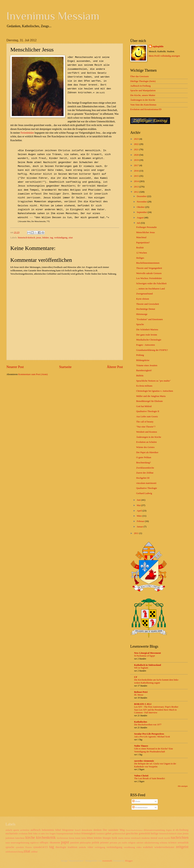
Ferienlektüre (27, 133)
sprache (10, 847)
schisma (163, 843)
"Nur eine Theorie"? (146, 427)
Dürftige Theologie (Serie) (143, 81)
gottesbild (144, 833)
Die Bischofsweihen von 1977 (148, 725)
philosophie (85, 843)
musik (161, 838)
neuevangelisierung (20, 843)
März (139, 516)
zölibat (34, 852)
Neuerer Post (15, 367)
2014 (137, 181)
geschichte (132, 833)
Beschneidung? (143, 463)
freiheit (77, 834)
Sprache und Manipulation (143, 90)
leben (90, 838)
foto (47, 834)
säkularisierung (152, 843)
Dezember (142, 196)
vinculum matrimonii (146, 483)
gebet (108, 833)
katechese (20, 838)
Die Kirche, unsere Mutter (143, 95)
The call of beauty (145, 422)
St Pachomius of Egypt (144, 656)
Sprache (140, 324)
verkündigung (61, 238)
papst (65, 842)
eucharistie (12, 833)
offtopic (44, 842)
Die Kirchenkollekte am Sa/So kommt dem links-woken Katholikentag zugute (156, 681)
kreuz (72, 838)
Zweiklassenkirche (145, 468)
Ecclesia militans (144, 386)
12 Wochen (142, 253)
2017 (137, 165)
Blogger (129, 861)
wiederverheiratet (164, 847)
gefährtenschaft (119, 834)
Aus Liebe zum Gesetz (147, 417)
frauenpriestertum (65, 834)
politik (96, 842)
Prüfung (140, 355)
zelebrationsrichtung (14, 852)
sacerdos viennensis (144, 761)
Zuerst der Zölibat (145, 473)
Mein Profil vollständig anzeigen (164, 56)
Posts (136, 801)
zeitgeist (182, 847)
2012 (137, 192)
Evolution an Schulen (146, 442)
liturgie (107, 838)
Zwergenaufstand (144, 294)
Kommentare (140, 807)
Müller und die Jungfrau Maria (151, 396)
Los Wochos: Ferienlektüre (149, 278)
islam (180, 834)
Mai (139, 505)
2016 (137, 171)
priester (104, 842)
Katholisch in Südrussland (148, 665)
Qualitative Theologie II (148, 411)
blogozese (68, 830)
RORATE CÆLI (143, 704)
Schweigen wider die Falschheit (151, 283)
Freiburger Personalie (146, 227)
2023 (137, 139)
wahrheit (148, 847)
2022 (137, 144)
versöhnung (129, 847)
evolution (23, 834)
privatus (114, 843)
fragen (53, 834)
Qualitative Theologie (147, 488)
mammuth (107, 861)
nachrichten (180, 837)
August (140, 218)
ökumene (55, 842)
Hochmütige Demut (146, 309)
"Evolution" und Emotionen (149, 319)
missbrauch (136, 838)
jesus (39, 238)
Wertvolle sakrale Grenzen (149, 273)
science (172, 842)
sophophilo (158, 46)
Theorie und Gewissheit (148, 304)
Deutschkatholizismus (134, 830)
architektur (25, 830)
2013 (137, 187)
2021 (137, 150)
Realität (140, 248)
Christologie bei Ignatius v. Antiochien (155, 391)
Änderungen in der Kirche (143, 100)
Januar (140, 527)
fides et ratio (39, 834)
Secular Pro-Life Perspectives (149, 734)
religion (132, 843)
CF (136, 677)
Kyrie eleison (143, 299)
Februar (141, 521)
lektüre (46, 238)
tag (52, 238)
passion (75, 842)
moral (154, 838)
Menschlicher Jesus (145, 232)
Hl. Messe (139, 695)
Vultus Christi (141, 776)
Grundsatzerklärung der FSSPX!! (152, 350)
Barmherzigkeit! (144, 370)
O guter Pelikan (144, 457)
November (142, 202)
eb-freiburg (182, 830)
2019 (137, 160)
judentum (10, 838)
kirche (30, 837)
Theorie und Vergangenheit (149, 268)
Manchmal (141, 237)
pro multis (123, 843)
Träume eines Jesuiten (147, 365)
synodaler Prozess (24, 847)
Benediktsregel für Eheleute (149, 401)
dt (174, 830)
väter (90, 847)
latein (84, 838)
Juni (139, 500)
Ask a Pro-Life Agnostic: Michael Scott (152, 737)
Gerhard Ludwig (144, 493)
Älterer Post (115, 367)
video (139, 847)
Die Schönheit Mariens (147, 330)
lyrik (114, 838)
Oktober (141, 207)
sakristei (140, 843)
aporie (16, 830)
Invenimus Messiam (53, 16)
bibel (58, 830)
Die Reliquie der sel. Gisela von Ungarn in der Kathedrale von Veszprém (155, 765)
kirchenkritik (46, 837)
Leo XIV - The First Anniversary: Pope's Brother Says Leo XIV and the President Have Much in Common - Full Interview (156, 710)
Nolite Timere (141, 746)
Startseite (65, 367)
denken (97, 830)
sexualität (183, 842)
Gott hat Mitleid (144, 406)
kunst (78, 838)
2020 (137, 155)
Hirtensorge (142, 314)
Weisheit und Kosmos (147, 432)
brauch (78, 830)
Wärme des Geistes (145, 447)
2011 (137, 533)
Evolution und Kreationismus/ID (146, 109)
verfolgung (100, 847)
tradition (72, 847)
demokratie (87, 830)
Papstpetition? (143, 243)
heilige (155, 833)
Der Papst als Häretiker (147, 452)
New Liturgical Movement (147, 653)
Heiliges (140, 258)
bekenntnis (48, 830)
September (142, 212)
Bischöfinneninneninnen (148, 263)
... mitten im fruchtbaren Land (150, 289)
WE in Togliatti (141, 668)
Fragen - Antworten (145, 345)
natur (8, 843)
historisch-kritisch (27, 238)
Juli (139, 223)
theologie (61, 847)
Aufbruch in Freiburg (140, 86)
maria (121, 838)
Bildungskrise (143, 360)
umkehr (82, 847)
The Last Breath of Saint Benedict (150, 778)
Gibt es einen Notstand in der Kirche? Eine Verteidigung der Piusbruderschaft (154, 750)
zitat (71, 238)
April (139, 511)
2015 (137, 176)
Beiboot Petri (141, 692)
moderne (146, 838)
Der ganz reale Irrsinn (147, 335)
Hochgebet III (143, 478)
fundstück (101, 834)
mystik (167, 838)
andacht (9, 830)
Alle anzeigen (183, 786)
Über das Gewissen (139, 76)
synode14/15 (41, 847)
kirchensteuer (63, 838)
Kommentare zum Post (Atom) (33, 374)
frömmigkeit (88, 833)
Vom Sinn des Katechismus (143, 105)
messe (127, 838)
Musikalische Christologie (149, 340)
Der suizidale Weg (114, 830)
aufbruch (36, 830)
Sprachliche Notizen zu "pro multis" (153, 381)
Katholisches (141, 722)
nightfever (35, 843)
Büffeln (140, 376)
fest (30, 833)
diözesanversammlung (154, 830)
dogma (169, 830)
